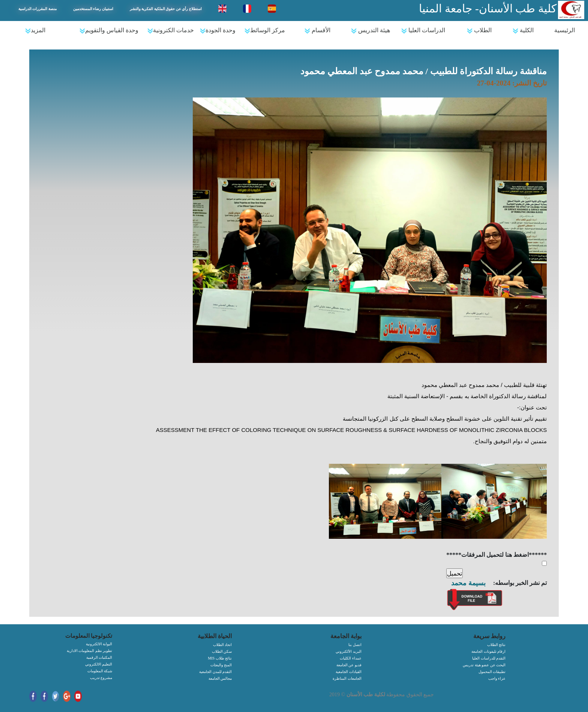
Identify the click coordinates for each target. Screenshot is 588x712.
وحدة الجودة (218, 30)
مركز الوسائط (265, 30)
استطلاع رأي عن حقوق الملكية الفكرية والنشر (166, 9)
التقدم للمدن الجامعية (215, 672)
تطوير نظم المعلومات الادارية (90, 651)
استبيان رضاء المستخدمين (93, 9)
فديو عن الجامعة (349, 665)
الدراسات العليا (423, 30)
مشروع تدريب (101, 678)
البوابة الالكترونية (99, 644)
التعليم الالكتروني (99, 664)
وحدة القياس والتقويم (109, 30)
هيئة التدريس (370, 30)
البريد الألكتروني (349, 651)
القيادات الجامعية (349, 672)
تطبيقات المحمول (492, 672)
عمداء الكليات (351, 658)
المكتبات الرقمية (99, 657)
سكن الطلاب (222, 651)
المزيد (35, 30)
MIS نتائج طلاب (220, 658)
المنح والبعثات (221, 665)
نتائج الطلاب (496, 645)
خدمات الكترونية (171, 30)
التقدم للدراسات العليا (489, 658)
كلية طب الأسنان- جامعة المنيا (488, 8)
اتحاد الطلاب (223, 645)
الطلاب (479, 30)
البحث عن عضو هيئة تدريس (484, 665)
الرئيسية (565, 30)
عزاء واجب (497, 678)
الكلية (523, 30)
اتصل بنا (355, 645)
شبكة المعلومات (100, 671)
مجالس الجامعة (220, 678)
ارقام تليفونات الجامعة (488, 651)
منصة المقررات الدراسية (37, 9)
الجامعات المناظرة (347, 678)
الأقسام (317, 30)
